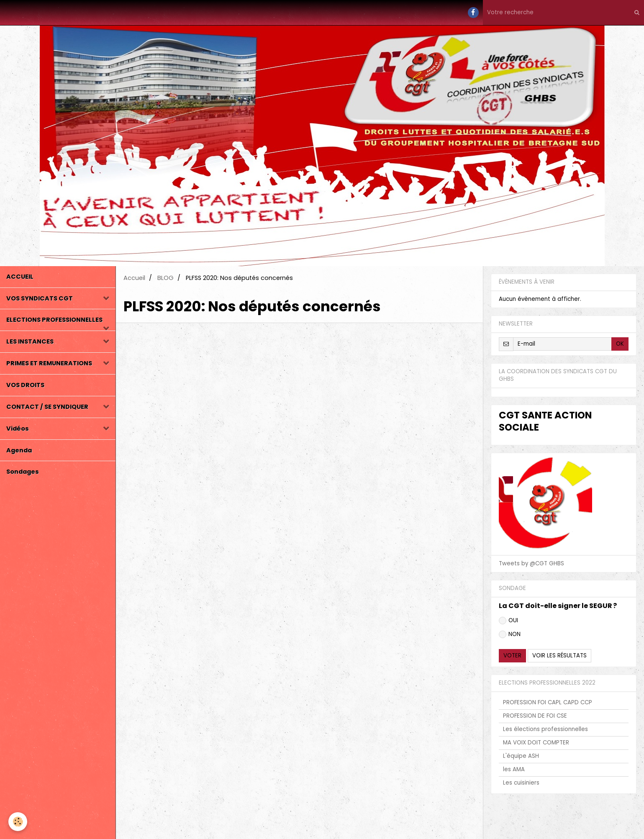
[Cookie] (18, 822)
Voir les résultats (559, 656)
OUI (508, 620)
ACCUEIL (20, 277)
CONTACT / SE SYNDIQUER (47, 407)
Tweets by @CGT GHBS (531, 563)
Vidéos (18, 428)
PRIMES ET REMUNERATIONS (49, 363)
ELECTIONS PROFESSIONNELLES (54, 320)
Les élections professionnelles (545, 729)
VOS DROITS (25, 385)
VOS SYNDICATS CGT (40, 298)
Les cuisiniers (521, 783)
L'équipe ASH (521, 756)
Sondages (23, 472)
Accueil (134, 278)
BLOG (165, 278)
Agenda (19, 450)
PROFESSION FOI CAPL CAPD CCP (548, 702)
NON (510, 634)
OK (620, 344)
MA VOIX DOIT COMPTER (536, 743)
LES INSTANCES (30, 341)
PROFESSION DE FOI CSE (535, 716)
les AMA (514, 769)
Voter (512, 656)
